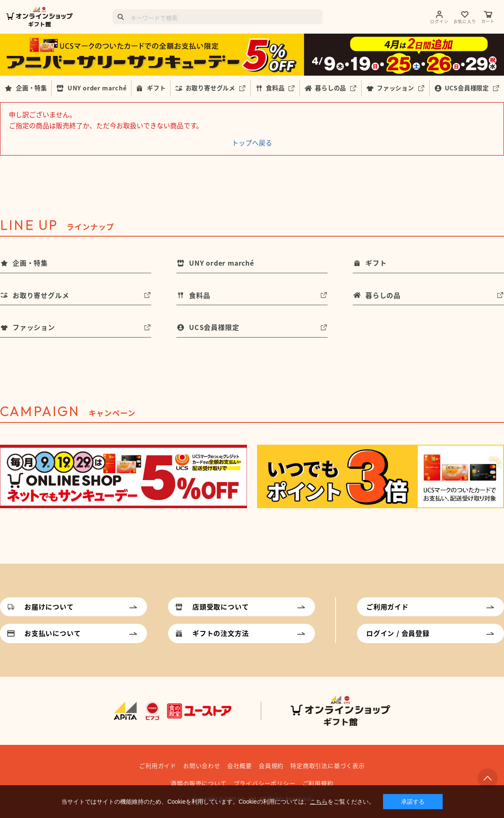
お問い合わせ (202, 765)
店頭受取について (220, 607)
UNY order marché (97, 88)
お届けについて (49, 607)
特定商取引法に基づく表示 (328, 765)
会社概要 (240, 765)
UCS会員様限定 (467, 88)
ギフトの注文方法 (220, 633)
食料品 (275, 88)
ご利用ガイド (387, 607)
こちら (319, 802)
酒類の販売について (198, 783)
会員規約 (271, 765)
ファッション (395, 88)
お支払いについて (52, 633)
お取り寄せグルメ (210, 88)
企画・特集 (31, 88)
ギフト (156, 88)
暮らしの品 (331, 88)
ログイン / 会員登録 (398, 633)
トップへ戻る (252, 142)
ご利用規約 (318, 783)
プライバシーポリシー (265, 783)
